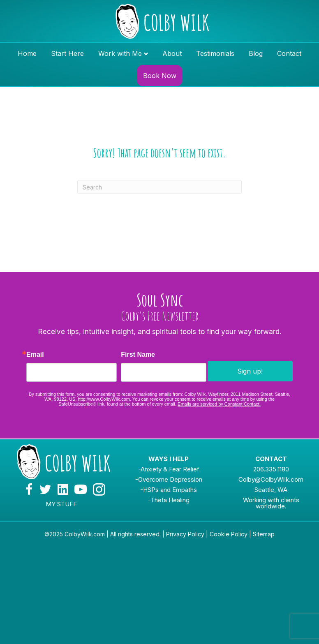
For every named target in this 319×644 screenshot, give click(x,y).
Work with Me (120, 53)
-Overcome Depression (169, 479)
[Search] (159, 187)
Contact (289, 53)
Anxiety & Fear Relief (170, 469)
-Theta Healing (169, 500)
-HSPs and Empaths (169, 490)
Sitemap (264, 534)
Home (27, 53)
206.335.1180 (271, 469)
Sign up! (250, 371)
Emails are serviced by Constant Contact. (219, 404)
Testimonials (215, 53)
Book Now (160, 76)
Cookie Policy (229, 534)
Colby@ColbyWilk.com (271, 479)
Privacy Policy (185, 534)
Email (35, 355)
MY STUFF (61, 504)
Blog (256, 53)
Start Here (67, 53)
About (172, 53)
